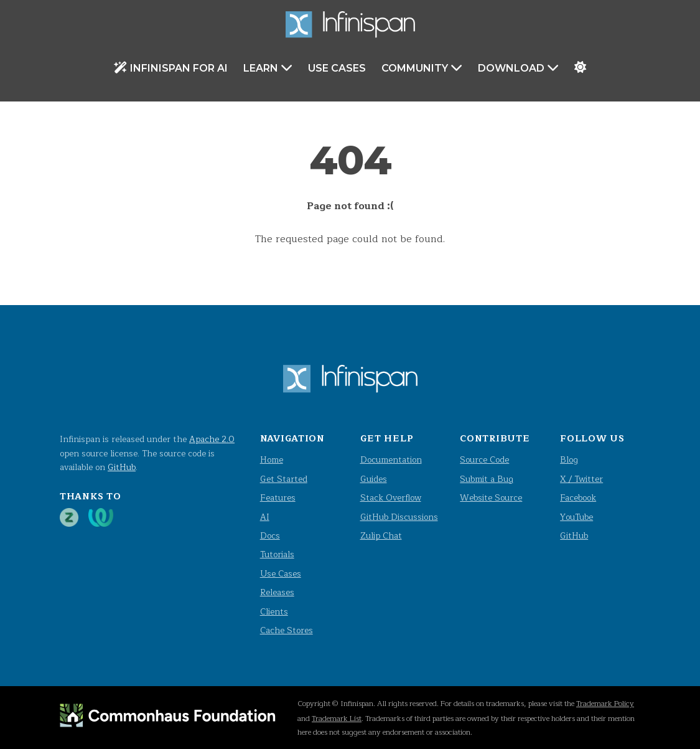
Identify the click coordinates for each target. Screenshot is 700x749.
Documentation (391, 460)
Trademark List (337, 718)
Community (422, 68)
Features (278, 498)
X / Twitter (581, 479)
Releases (277, 592)
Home (272, 460)
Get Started (284, 479)
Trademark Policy (605, 704)
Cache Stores (287, 630)
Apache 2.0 (212, 439)
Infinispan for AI (171, 68)
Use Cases (337, 68)
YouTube (576, 517)
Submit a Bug (487, 479)
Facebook (578, 498)
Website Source (491, 498)
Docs (270, 536)
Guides (374, 479)
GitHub (122, 467)
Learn (268, 68)
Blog (569, 460)
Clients (274, 612)
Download (518, 68)
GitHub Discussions (399, 517)
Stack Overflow (391, 498)
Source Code (484, 460)
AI (265, 517)
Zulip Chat (381, 536)
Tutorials (277, 554)
